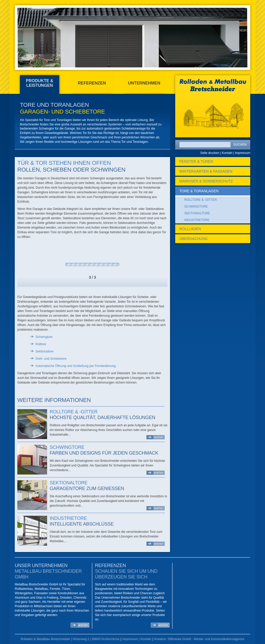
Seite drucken (210, 153)
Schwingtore (67, 447)
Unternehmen (144, 83)
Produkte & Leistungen (40, 83)
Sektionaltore (69, 483)
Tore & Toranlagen (199, 191)
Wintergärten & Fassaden (206, 171)
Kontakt (227, 153)
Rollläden (190, 229)
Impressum (243, 153)
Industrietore (68, 518)
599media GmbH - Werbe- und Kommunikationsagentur (206, 639)
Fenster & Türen (196, 161)
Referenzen (92, 83)
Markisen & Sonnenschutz (206, 181)
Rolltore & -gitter (74, 412)
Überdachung (194, 239)
